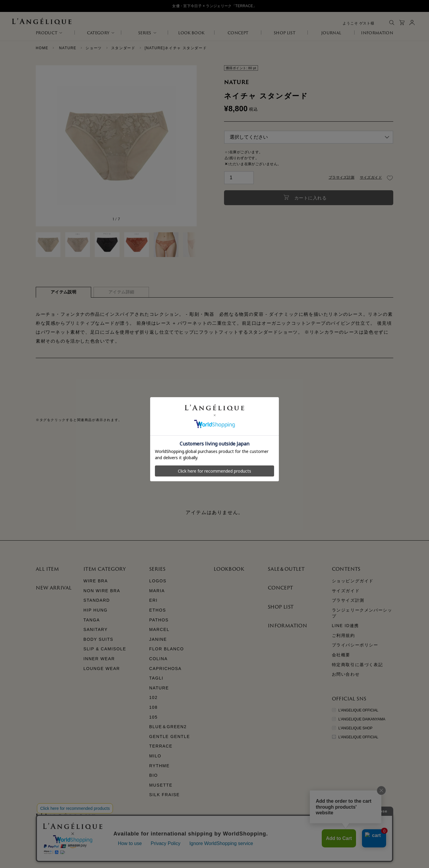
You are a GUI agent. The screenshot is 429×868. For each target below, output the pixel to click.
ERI (153, 600)
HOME (42, 48)
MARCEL (159, 629)
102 (153, 697)
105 (153, 717)
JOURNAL (331, 33)
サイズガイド (371, 177)
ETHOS (158, 610)
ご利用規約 (343, 635)
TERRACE (161, 746)
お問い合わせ (346, 674)
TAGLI (156, 678)
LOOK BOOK (191, 33)
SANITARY (96, 629)
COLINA (158, 659)
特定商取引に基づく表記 (357, 665)
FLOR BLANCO (167, 649)
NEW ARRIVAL (54, 588)
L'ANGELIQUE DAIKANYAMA (359, 719)
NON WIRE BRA (102, 591)
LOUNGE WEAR (102, 669)
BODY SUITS (98, 639)
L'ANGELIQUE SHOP (352, 728)
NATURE (68, 48)
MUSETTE (161, 785)
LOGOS (158, 581)
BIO (154, 775)
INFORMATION (377, 33)
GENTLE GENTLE (170, 737)
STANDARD (97, 600)
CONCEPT (238, 33)
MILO (155, 756)
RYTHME (159, 766)
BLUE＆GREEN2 (168, 727)
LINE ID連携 (345, 626)
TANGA (92, 620)
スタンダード (123, 48)
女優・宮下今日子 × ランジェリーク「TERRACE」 (214, 6)
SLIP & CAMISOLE (105, 649)
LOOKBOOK (229, 569)
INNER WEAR (99, 659)
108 (153, 707)
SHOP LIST (285, 33)
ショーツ (94, 48)
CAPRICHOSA (165, 669)
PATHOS (159, 620)
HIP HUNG (95, 610)
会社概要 (341, 655)
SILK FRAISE (164, 795)
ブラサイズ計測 (342, 177)
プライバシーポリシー (355, 645)
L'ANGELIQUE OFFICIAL (355, 710)
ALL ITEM (47, 569)
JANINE (158, 639)
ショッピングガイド (353, 581)
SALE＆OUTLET (286, 569)
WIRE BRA (96, 581)
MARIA (157, 591)
